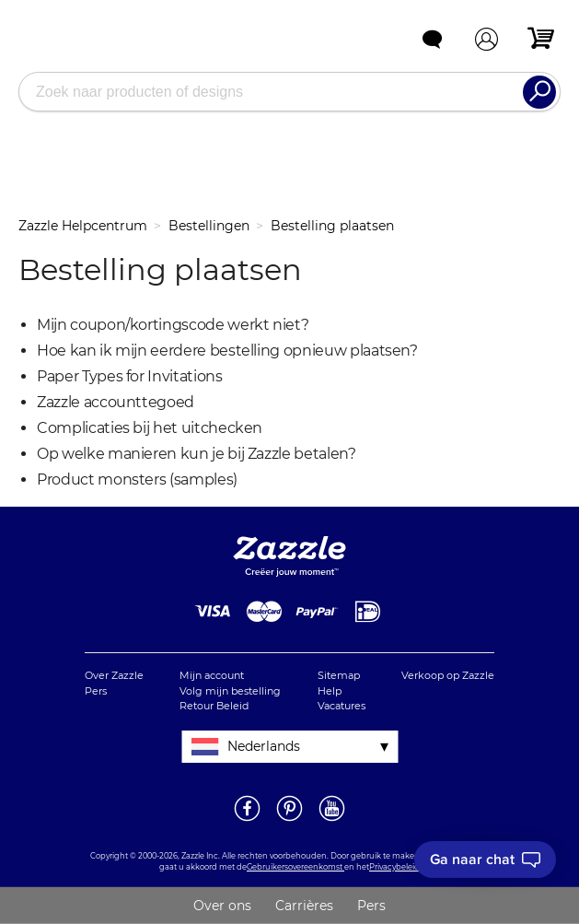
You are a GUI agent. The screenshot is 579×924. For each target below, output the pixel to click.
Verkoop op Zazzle (448, 675)
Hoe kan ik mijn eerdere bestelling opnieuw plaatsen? (227, 351)
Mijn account (212, 675)
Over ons (222, 906)
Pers (96, 691)
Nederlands (264, 746)
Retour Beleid (214, 706)
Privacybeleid (394, 867)
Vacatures (342, 706)
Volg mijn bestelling (230, 691)
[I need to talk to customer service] (485, 860)
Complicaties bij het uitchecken (150, 428)
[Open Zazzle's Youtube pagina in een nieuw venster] (332, 820)
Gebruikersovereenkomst (295, 867)
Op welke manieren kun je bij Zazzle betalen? (197, 454)
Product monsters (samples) (137, 480)
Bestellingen (209, 226)
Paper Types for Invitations (130, 376)
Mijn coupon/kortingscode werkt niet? (173, 325)
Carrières (304, 906)
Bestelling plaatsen (332, 226)
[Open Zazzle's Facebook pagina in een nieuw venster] (247, 820)
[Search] (539, 92)
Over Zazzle (114, 675)
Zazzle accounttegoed (116, 402)
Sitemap (339, 675)
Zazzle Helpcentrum (83, 226)
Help (330, 691)
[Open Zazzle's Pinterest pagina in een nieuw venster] (289, 820)
